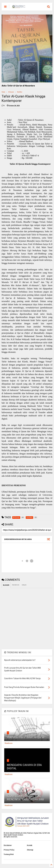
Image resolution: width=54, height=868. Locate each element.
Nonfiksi (20, 92)
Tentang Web (9, 854)
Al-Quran (11, 92)
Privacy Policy (9, 850)
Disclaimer (8, 845)
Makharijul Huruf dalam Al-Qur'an (26, 737)
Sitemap (30, 850)
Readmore (9, 743)
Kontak (30, 845)
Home (3, 92)
